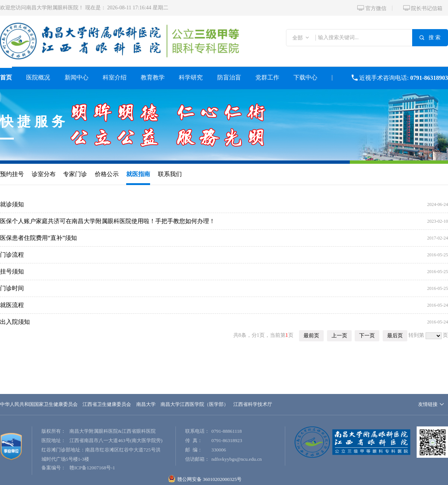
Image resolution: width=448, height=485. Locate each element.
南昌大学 (146, 404)
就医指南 (138, 174)
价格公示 (107, 174)
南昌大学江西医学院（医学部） (195, 404)
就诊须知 (12, 204)
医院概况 (38, 77)
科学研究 (191, 77)
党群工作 (267, 77)
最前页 (311, 336)
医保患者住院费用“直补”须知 (38, 238)
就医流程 (12, 305)
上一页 (339, 336)
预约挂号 (12, 174)
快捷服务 (34, 122)
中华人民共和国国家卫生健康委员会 (39, 404)
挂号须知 (12, 271)
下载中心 (305, 77)
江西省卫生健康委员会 (107, 404)
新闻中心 (77, 77)
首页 (6, 77)
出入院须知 (15, 322)
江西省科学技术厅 (253, 404)
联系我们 (170, 174)
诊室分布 (44, 174)
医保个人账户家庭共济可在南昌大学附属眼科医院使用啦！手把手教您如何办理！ (108, 221)
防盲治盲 (229, 77)
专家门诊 (75, 174)
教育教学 (153, 77)
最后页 (395, 336)
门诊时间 (12, 288)
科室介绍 (115, 77)
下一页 (367, 336)
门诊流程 (12, 255)
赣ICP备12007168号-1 (92, 468)
